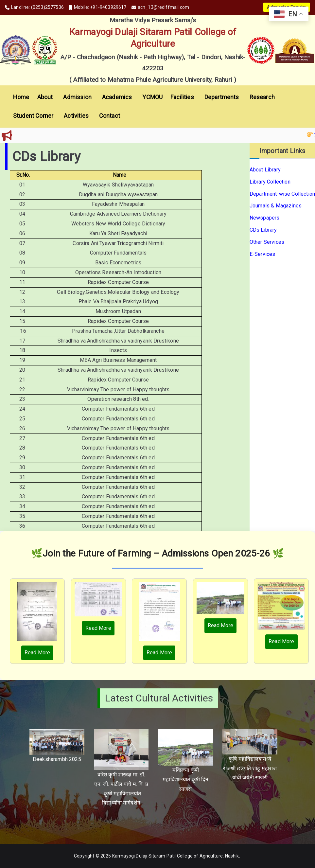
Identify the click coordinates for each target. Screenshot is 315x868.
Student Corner (35, 116)
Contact (110, 116)
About (46, 97)
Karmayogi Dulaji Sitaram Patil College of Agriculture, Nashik (176, 856)
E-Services (262, 254)
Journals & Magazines (276, 206)
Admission (79, 97)
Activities (78, 116)
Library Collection (270, 182)
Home (21, 97)
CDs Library (263, 230)
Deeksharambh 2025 (57, 759)
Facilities (184, 97)
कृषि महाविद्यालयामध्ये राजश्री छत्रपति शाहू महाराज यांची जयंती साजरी (250, 768)
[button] (54, 97)
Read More (37, 653)
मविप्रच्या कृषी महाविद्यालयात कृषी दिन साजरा (185, 779)
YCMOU (152, 97)
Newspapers (265, 218)
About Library (265, 170)
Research (262, 97)
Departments (223, 97)
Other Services (267, 242)
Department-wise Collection (282, 194)
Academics (118, 97)
